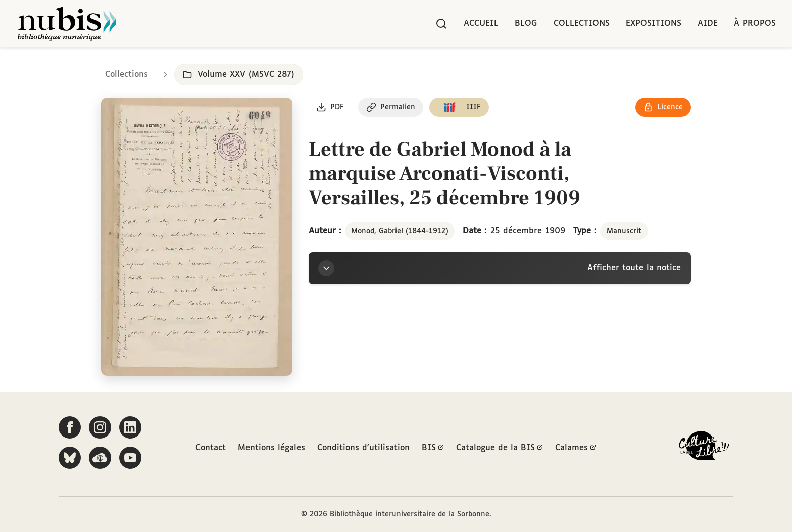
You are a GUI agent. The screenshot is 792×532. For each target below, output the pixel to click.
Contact (211, 448)
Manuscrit (624, 231)
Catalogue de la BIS (500, 448)
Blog (526, 23)
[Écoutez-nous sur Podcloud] (100, 458)
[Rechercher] (441, 24)
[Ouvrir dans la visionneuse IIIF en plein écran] (197, 237)
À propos (755, 23)
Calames (576, 448)
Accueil (481, 23)
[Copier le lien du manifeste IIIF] (460, 108)
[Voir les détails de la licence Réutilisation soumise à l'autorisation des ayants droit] (663, 108)
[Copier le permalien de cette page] (391, 108)
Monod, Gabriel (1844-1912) (400, 231)
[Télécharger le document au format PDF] (331, 108)
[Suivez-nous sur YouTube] (130, 458)
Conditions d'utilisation (363, 448)
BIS (433, 448)
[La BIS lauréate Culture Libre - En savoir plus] (704, 448)
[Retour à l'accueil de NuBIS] (67, 24)
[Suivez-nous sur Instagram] (100, 427)
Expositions (654, 23)
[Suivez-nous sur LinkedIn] (130, 427)
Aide (708, 23)
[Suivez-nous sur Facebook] (70, 427)
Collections (582, 23)
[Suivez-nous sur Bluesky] (70, 458)
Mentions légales (271, 448)
